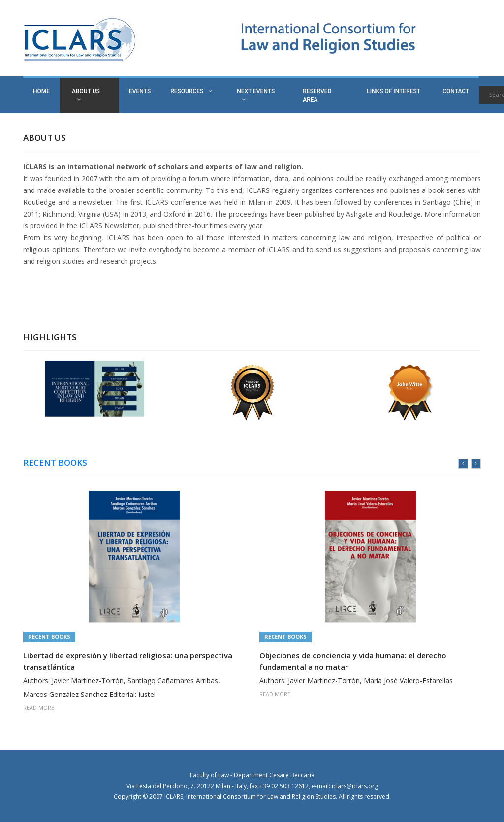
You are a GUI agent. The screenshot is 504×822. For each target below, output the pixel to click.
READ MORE (39, 708)
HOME (41, 91)
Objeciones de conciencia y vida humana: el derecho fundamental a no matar (353, 661)
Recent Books (49, 637)
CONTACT (456, 91)
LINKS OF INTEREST (394, 91)
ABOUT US (86, 95)
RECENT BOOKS (55, 463)
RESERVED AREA (317, 95)
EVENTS (140, 91)
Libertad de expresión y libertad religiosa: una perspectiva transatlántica (128, 661)
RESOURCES (191, 91)
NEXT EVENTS (256, 95)
